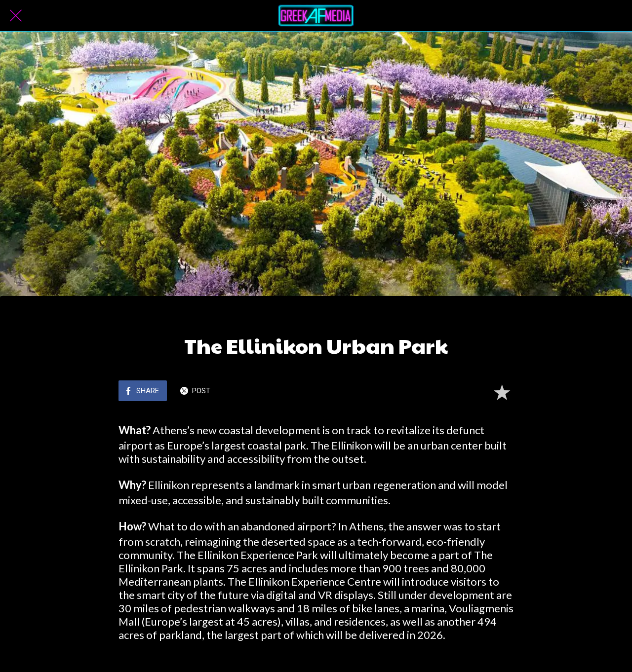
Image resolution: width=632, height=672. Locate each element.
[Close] (16, 16)
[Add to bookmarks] (502, 392)
